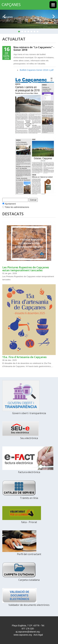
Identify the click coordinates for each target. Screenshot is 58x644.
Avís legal (38, 635)
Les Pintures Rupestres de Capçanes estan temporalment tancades (26, 269)
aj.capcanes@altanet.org (28, 632)
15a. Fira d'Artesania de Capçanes (24, 357)
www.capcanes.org (23, 635)
